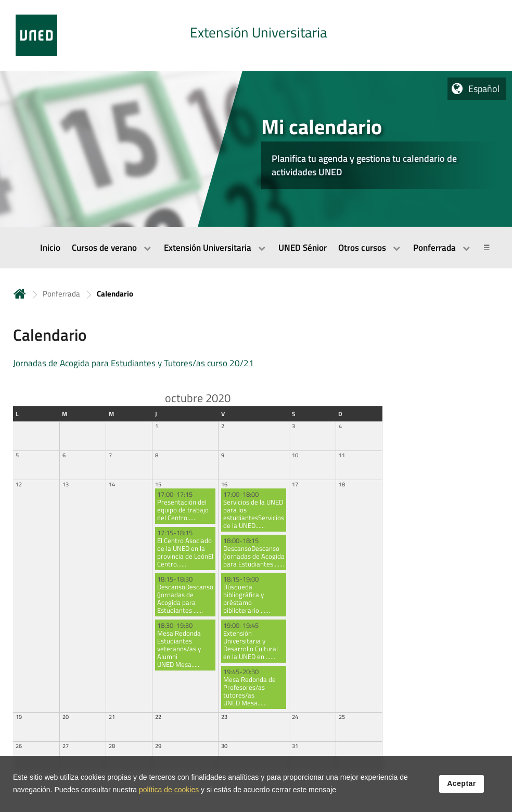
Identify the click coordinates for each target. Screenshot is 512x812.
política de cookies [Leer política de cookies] (169, 790)
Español (484, 89)
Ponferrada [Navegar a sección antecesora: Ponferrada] (61, 294)
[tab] (256, 35)
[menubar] (256, 248)
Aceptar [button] (462, 784)
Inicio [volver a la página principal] (20, 294)
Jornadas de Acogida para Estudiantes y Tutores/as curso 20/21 (133, 363)
